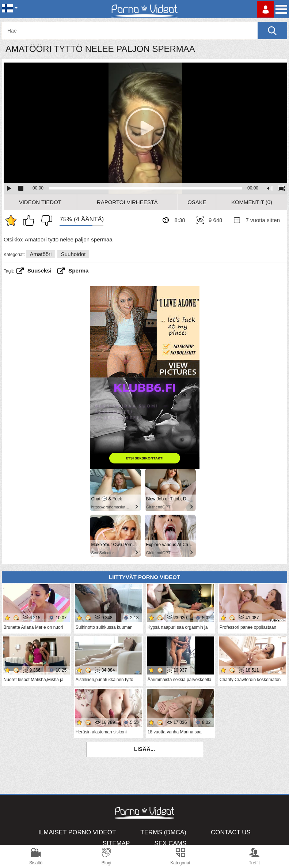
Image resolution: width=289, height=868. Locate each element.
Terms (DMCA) (163, 832)
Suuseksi (39, 270)
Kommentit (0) (252, 202)
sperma (78, 270)
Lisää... (145, 749)
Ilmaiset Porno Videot (77, 832)
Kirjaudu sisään (265, 9)
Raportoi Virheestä (127, 202)
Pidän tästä (30, 221)
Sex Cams (170, 843)
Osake (197, 202)
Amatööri (41, 254)
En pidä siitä (45, 221)
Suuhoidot (73, 254)
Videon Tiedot (40, 202)
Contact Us (231, 832)
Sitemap (116, 843)
